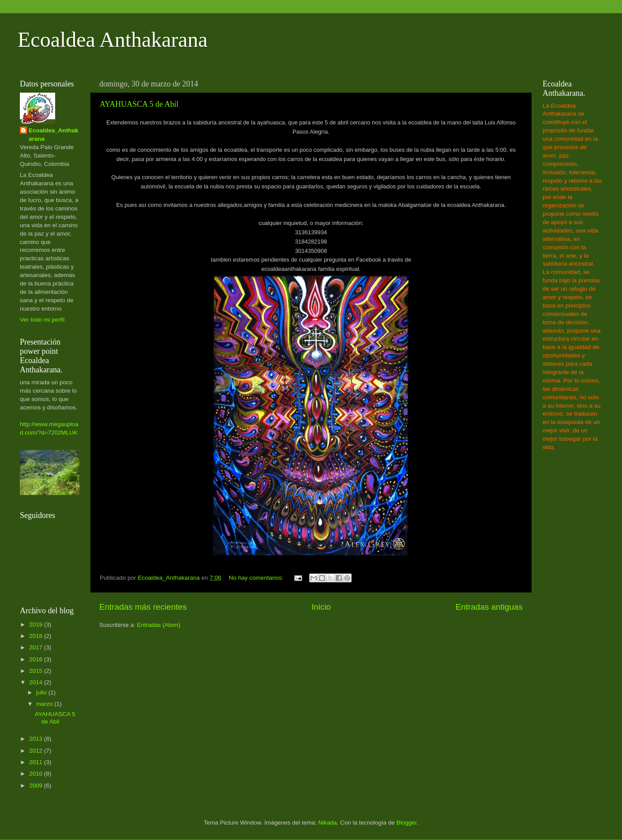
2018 (37, 636)
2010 (37, 774)
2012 (37, 751)
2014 (37, 682)
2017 (37, 647)
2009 (37, 786)
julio (42, 692)
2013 (37, 739)
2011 (37, 762)
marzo (45, 704)
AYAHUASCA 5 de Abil (139, 104)
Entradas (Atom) (159, 625)
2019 (37, 624)
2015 (37, 671)
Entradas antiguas (489, 607)
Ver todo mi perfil (42, 320)
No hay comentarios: (257, 578)
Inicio (321, 607)
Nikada (327, 823)
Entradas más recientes (143, 607)
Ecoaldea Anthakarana (112, 39)
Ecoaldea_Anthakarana (54, 135)
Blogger (407, 823)
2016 (37, 659)
